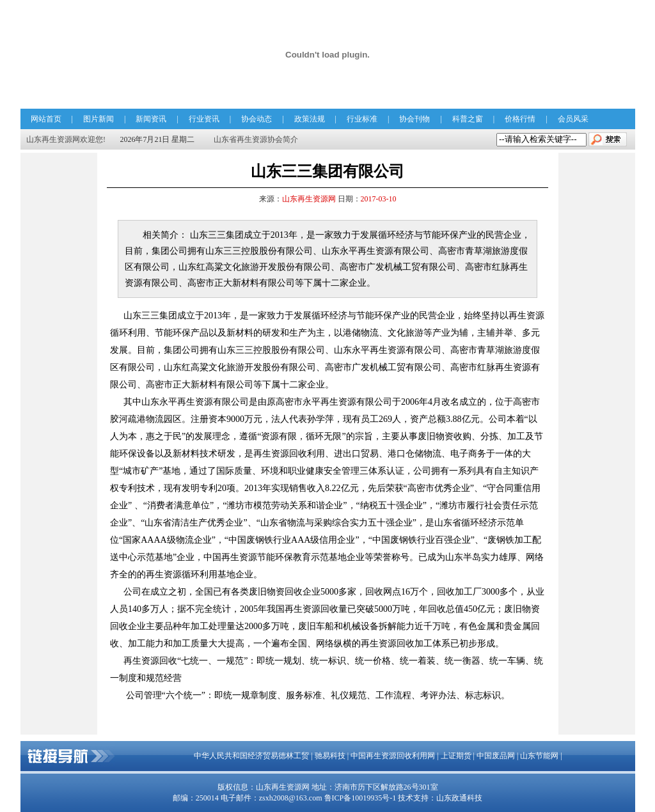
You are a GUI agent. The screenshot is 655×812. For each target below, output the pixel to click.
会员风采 (573, 119)
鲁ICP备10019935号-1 (360, 798)
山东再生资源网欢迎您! (66, 139)
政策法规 (310, 119)
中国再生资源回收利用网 (393, 756)
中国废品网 (496, 756)
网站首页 (46, 119)
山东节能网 (539, 756)
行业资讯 (204, 119)
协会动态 (256, 119)
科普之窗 (468, 119)
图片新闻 (99, 119)
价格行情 (520, 119)
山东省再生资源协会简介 (256, 139)
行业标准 (362, 119)
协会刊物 (414, 119)
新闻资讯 (151, 119)
